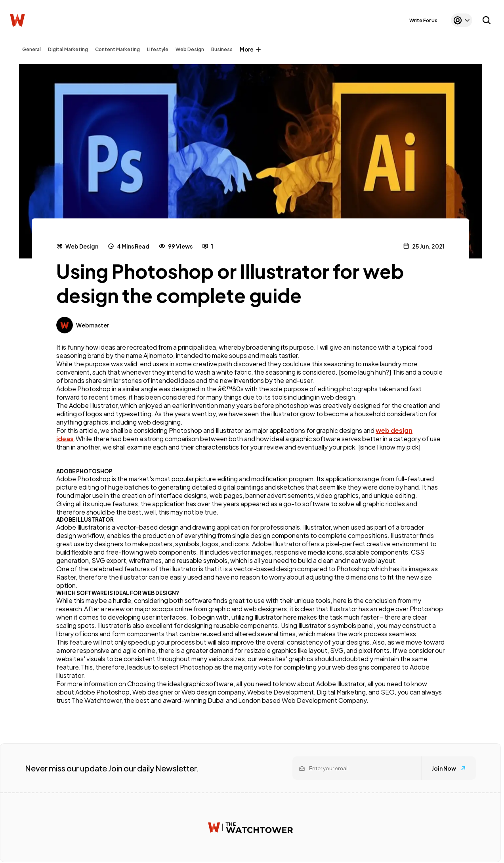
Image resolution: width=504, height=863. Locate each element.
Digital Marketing (68, 49)
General (32, 49)
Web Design (190, 49)
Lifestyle (158, 49)
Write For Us (423, 20)
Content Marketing (117, 49)
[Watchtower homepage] (250, 828)
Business (222, 49)
